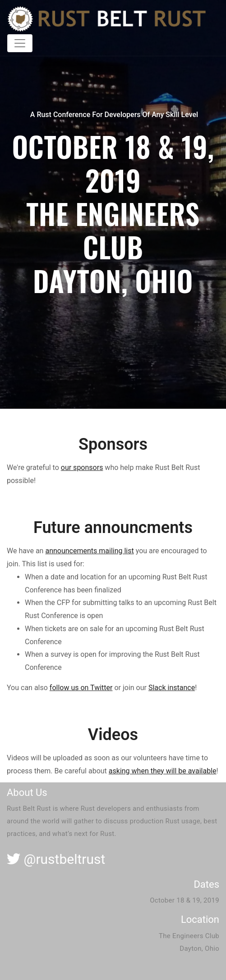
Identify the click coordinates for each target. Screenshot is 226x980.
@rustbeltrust (56, 859)
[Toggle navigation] (20, 43)
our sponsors (82, 467)
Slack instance (172, 688)
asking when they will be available (163, 771)
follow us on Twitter (81, 688)
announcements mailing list (89, 551)
